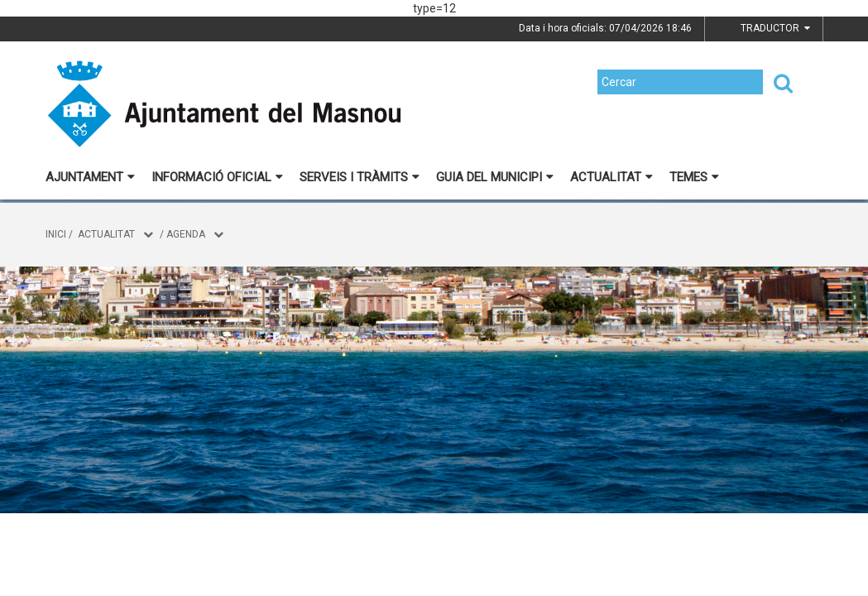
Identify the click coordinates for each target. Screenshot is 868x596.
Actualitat (611, 177)
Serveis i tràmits (360, 177)
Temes (694, 177)
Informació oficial (217, 177)
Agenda (186, 234)
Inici (56, 234)
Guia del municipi (495, 177)
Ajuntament (90, 177)
